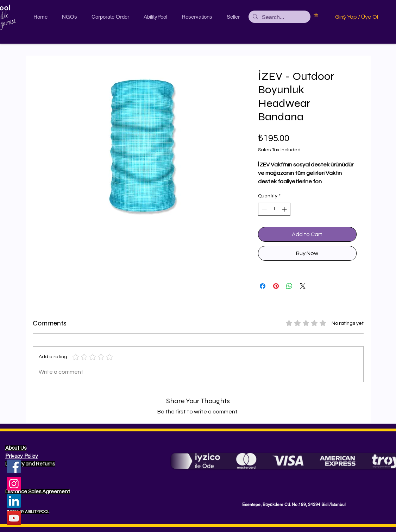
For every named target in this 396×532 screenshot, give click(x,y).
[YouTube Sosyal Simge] (14, 518)
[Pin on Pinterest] (276, 286)
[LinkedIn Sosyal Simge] (14, 501)
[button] (318, 15)
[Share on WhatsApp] (289, 286)
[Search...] (279, 17)
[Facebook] (14, 466)
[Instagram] (14, 484)
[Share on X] (303, 286)
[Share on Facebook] (263, 286)
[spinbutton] (274, 209)
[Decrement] (263, 209)
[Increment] (285, 209)
